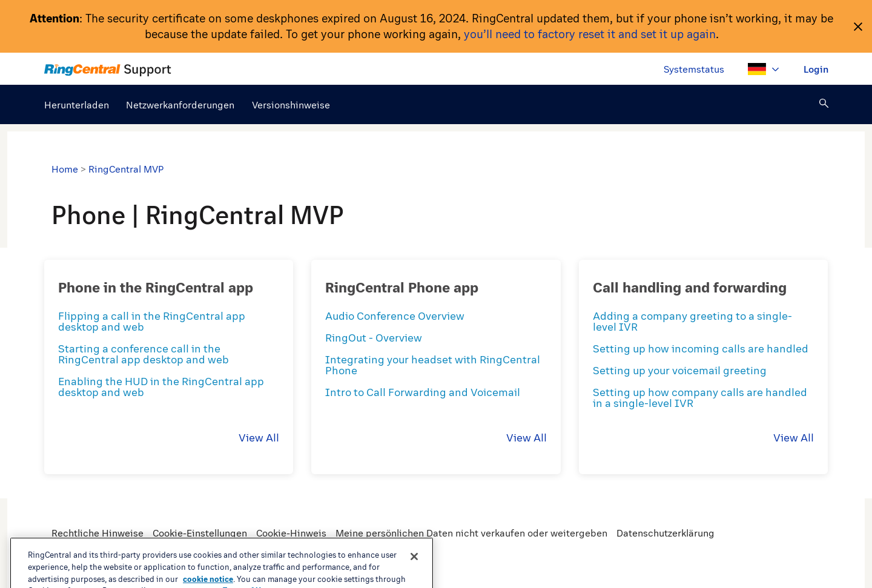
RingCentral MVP (126, 169)
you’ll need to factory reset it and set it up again (590, 34)
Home (65, 169)
